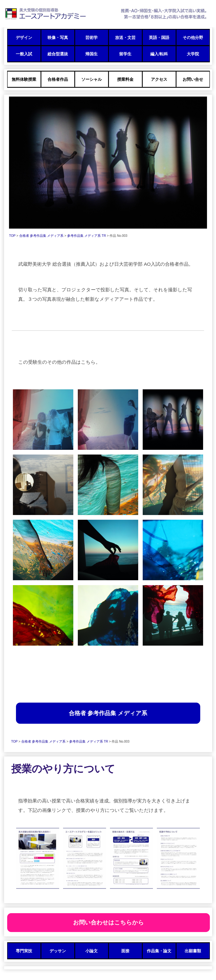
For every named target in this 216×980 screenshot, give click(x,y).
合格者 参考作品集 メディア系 (42, 236)
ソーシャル (92, 79)
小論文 (92, 951)
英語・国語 (159, 38)
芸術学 (92, 38)
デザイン (24, 38)
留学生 (125, 54)
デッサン (58, 951)
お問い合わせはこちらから (109, 922)
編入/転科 (159, 54)
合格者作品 (58, 79)
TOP (12, 236)
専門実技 (24, 951)
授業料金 (125, 79)
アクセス (159, 79)
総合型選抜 (58, 54)
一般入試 (24, 54)
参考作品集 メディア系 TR (87, 236)
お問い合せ (193, 79)
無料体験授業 (24, 79)
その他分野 (193, 38)
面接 (125, 951)
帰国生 (92, 54)
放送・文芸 (125, 38)
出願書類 (193, 951)
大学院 (193, 54)
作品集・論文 (159, 951)
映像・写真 (58, 38)
